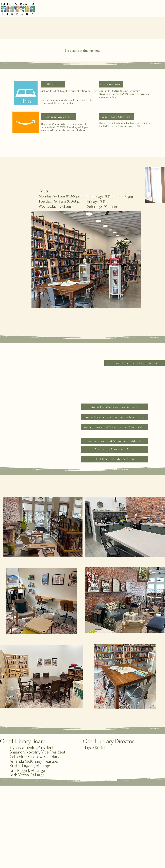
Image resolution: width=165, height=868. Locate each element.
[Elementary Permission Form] (114, 449)
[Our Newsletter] (111, 84)
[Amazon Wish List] (58, 117)
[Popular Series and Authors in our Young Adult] (114, 427)
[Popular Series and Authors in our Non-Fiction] (114, 417)
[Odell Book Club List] (116, 117)
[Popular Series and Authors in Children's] (114, 441)
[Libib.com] (53, 84)
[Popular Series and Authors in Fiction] (114, 407)
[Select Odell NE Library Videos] (114, 459)
